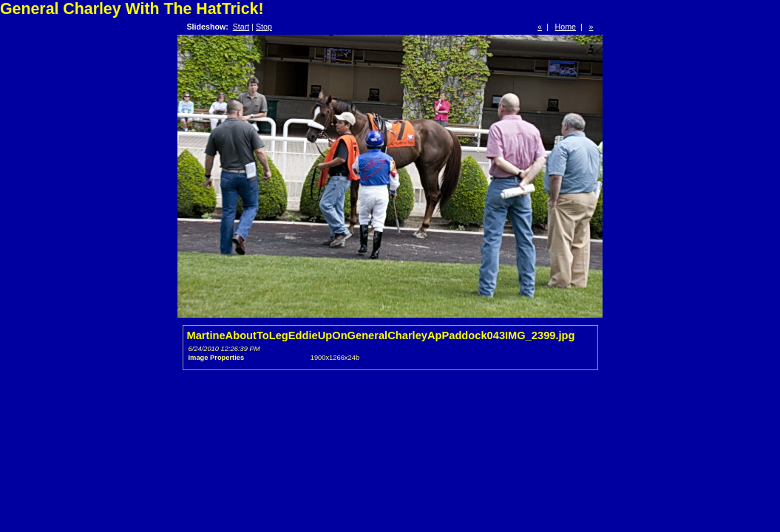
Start (241, 27)
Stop (264, 27)
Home (566, 27)
